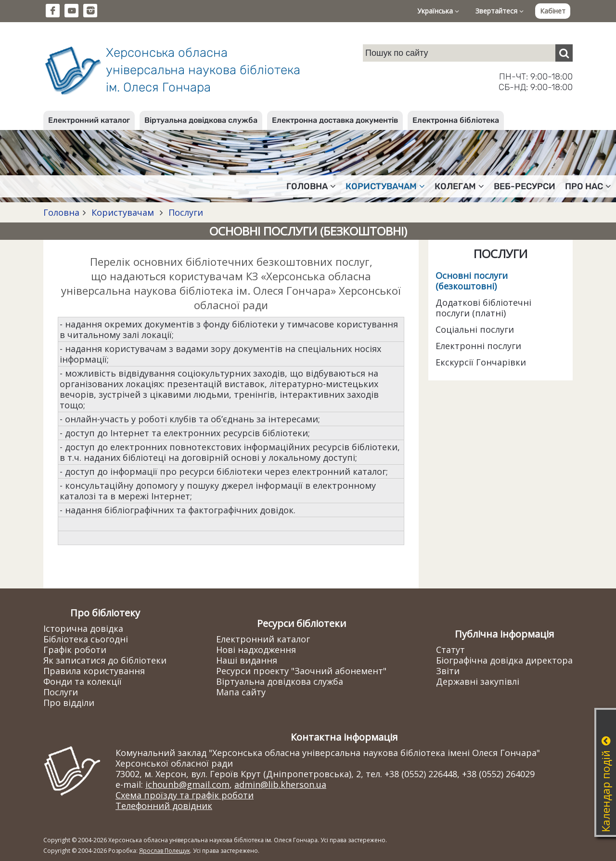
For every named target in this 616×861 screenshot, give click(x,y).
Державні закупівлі (478, 681)
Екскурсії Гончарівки (481, 362)
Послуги (185, 212)
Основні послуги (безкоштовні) (472, 281)
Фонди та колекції (83, 681)
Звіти (448, 671)
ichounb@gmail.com (187, 784)
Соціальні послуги (475, 329)
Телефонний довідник (164, 806)
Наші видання (247, 660)
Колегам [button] (459, 186)
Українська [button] (438, 11)
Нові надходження (256, 650)
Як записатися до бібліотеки (105, 660)
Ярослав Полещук (165, 851)
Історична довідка (83, 628)
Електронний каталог (89, 120)
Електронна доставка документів (335, 120)
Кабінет (553, 11)
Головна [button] (311, 186)
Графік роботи (75, 650)
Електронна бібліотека (456, 120)
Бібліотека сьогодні (86, 639)
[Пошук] (564, 53)
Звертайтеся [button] (500, 11)
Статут (450, 650)
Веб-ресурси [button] (525, 186)
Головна (61, 212)
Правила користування (94, 671)
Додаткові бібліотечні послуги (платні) (483, 308)
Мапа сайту (241, 692)
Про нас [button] (588, 186)
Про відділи (69, 703)
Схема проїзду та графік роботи (185, 795)
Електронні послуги (478, 346)
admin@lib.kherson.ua (280, 784)
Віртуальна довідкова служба (201, 120)
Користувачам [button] (385, 186)
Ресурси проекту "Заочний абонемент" (301, 671)
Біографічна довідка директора (504, 660)
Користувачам (123, 212)
